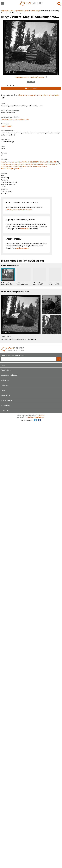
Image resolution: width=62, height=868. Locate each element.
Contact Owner (31, 88)
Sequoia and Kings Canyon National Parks (15, 11)
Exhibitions (5, 385)
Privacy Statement (7, 400)
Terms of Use (6, 395)
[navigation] (3, 4)
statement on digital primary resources (19, 210)
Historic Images (35, 11)
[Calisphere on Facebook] (39, 420)
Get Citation (31, 82)
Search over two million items (13, 355)
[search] (59, 4)
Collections (5, 380)
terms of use (24, 229)
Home (3, 365)
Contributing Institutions (9, 375)
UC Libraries (41, 415)
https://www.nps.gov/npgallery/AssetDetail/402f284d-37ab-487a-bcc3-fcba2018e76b (30, 164)
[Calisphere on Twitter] (35, 420)
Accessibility (5, 406)
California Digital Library (36, 417)
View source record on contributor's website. (39, 95)
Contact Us (5, 411)
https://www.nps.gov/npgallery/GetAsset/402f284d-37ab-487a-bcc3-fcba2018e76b (29, 162)
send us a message (23, 248)
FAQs (3, 390)
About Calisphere (7, 370)
